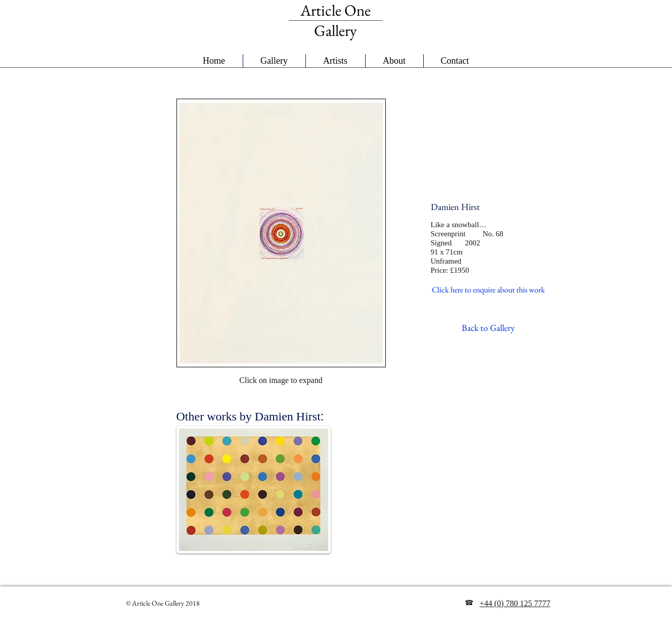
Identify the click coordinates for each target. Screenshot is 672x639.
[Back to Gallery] (488, 328)
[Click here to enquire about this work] (488, 290)
